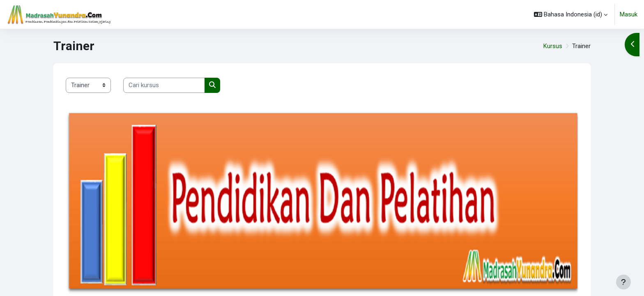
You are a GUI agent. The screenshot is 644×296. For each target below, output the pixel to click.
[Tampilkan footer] (623, 282)
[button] (571, 14)
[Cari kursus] (164, 85)
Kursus (553, 46)
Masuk (629, 14)
